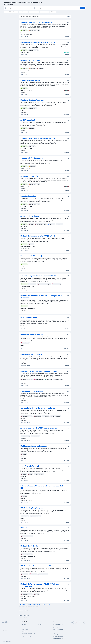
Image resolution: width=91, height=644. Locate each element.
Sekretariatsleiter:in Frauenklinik (32, 391)
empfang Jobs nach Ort (27, 637)
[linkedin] (84, 623)
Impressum (56, 633)
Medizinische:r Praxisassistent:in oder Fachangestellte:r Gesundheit (41, 297)
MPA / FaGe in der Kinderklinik (31, 354)
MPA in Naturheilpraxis (29, 318)
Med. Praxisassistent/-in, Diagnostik (34, 446)
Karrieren (23, 635)
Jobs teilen (40, 624)
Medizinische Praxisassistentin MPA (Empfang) (38, 236)
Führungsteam (25, 630)
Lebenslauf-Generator (58, 638)
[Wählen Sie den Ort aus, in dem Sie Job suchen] (47, 8)
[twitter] (80, 623)
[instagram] (76, 623)
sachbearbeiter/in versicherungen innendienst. (38, 408)
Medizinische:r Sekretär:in (30, 546)
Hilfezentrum (24, 626)
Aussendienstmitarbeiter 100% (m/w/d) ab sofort (39, 428)
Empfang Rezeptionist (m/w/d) (32, 335)
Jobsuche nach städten (24, 617)
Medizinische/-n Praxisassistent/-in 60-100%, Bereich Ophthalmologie (40, 585)
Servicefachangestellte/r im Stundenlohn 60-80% (39, 276)
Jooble (10, 641)
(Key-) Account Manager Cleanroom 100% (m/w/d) (39, 371)
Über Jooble (24, 624)
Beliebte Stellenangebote (24, 615)
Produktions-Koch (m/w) (29, 176)
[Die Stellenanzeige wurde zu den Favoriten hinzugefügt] (68, 22)
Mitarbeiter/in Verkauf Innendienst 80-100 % (37, 566)
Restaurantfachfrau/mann (30, 60)
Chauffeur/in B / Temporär (30, 466)
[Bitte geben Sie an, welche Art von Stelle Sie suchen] (18, 8)
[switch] (69, 17)
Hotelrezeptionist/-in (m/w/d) (31, 256)
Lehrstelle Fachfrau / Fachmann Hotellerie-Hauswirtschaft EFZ (42, 487)
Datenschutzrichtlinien (58, 630)
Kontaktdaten (25, 628)
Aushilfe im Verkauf (28, 120)
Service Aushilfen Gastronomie (32, 158)
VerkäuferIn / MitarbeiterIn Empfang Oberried (37, 22)
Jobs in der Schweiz (58, 626)
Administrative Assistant (30, 216)
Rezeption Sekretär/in (28, 196)
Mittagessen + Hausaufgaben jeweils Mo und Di (38, 42)
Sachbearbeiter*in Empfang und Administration (38, 138)
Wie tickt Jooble (25, 631)
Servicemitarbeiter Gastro (30, 80)
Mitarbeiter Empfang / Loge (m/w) (33, 100)
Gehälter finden (57, 635)
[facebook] (73, 623)
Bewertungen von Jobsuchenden (28, 633)
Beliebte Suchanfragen (25, 610)
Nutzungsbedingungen (58, 628)
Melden (66, 36)
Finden (82, 8)
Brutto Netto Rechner (58, 637)
